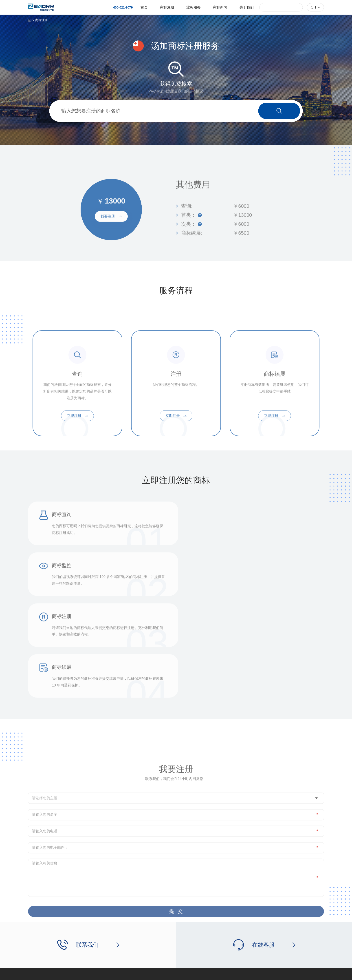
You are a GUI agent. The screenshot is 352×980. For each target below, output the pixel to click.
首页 (144, 7)
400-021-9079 (123, 7)
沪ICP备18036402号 (103, 973)
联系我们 (203, 922)
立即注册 (77, 449)
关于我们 (246, 7)
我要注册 (111, 235)
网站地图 (318, 973)
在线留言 (203, 931)
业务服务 (194, 7)
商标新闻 (220, 7)
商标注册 (167, 7)
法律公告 (299, 973)
